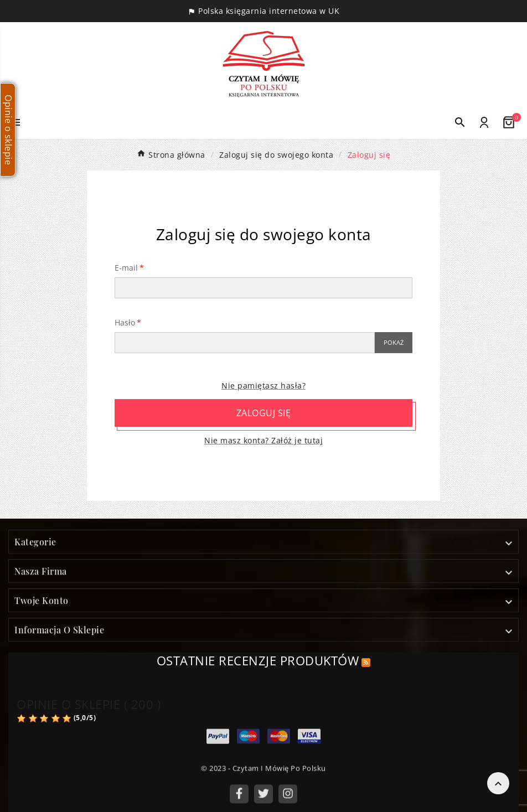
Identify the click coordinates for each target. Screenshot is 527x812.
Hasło (125, 322)
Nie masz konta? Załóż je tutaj (263, 440)
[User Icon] (484, 123)
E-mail (126, 268)
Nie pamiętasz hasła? (263, 386)
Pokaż (394, 342)
